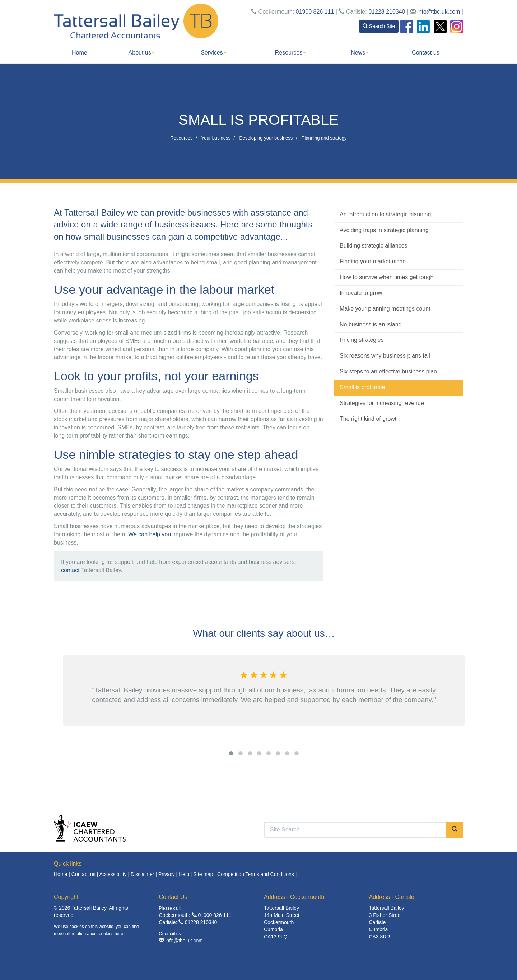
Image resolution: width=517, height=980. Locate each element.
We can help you (150, 534)
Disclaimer (142, 874)
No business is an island (371, 324)
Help (184, 874)
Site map (203, 874)
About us (142, 53)
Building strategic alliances (374, 246)
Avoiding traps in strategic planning (384, 230)
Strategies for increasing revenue (382, 403)
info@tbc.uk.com (439, 12)
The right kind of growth (370, 419)
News (360, 53)
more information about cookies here (89, 934)
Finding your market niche (373, 261)
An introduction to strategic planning (385, 214)
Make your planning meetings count (385, 309)
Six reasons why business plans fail (385, 356)
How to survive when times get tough (386, 277)
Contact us (425, 53)
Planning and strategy (324, 138)
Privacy (167, 874)
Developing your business (266, 138)
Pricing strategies (362, 340)
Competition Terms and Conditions (256, 874)
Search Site (379, 26)
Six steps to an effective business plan (388, 371)
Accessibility (113, 874)
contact (70, 570)
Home (80, 53)
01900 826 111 (315, 12)
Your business (216, 138)
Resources (290, 53)
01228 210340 (387, 12)
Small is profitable (362, 387)
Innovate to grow (361, 293)
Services (213, 53)
